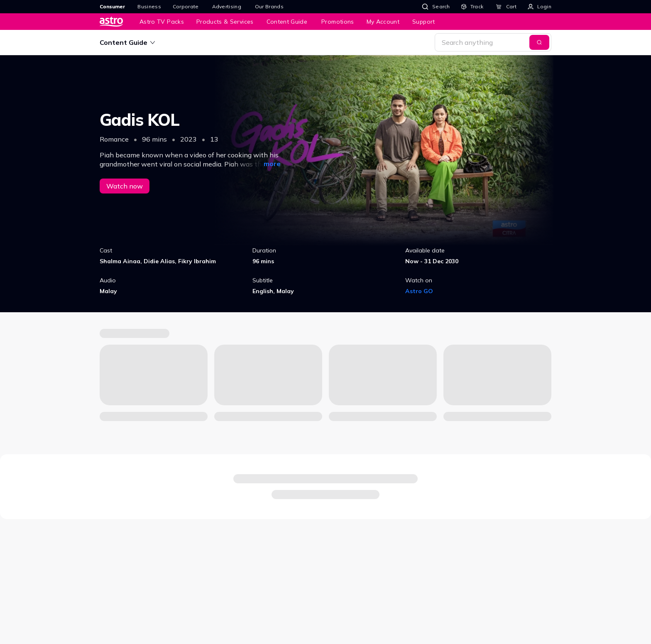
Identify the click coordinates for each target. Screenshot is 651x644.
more (272, 164)
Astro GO (419, 291)
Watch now (125, 186)
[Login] (540, 7)
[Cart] (506, 7)
